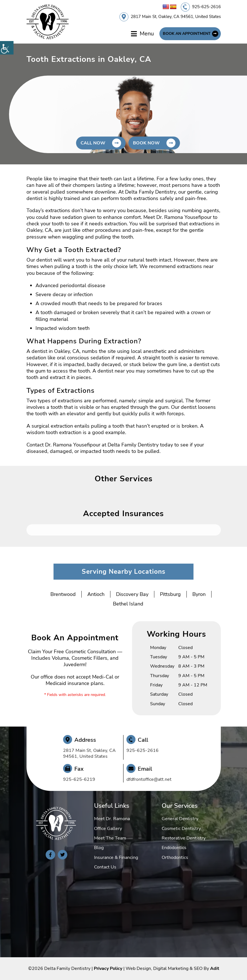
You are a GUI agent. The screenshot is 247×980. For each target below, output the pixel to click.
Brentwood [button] (63, 594)
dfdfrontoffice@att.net (149, 780)
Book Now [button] (146, 143)
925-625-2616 (206, 7)
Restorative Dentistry (184, 838)
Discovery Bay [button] (132, 594)
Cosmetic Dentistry (181, 829)
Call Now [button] (93, 143)
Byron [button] (199, 594)
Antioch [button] (96, 594)
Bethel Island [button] (128, 604)
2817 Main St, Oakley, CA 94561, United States (176, 17)
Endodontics (174, 848)
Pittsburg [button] (170, 594)
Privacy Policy (108, 968)
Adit (215, 968)
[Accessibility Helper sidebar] (7, 48)
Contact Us (105, 867)
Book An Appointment (187, 34)
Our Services (180, 806)
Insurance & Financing (116, 857)
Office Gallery (108, 829)
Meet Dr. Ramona (112, 819)
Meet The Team (110, 838)
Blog (99, 848)
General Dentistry (180, 819)
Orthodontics (175, 857)
